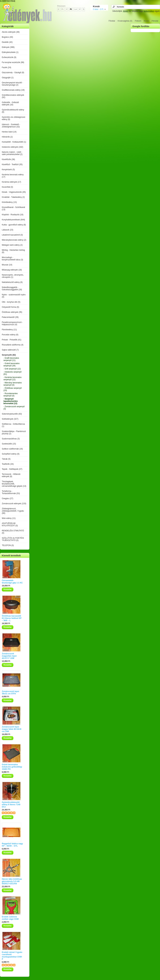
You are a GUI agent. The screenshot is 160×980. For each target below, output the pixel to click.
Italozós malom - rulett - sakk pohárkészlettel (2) (12, 153)
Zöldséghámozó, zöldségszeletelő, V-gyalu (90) (13, 511)
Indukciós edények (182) (12, 147)
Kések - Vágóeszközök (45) (14, 192)
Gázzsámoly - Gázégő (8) (13, 73)
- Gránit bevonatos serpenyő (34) (12, 365)
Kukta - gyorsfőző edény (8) (14, 225)
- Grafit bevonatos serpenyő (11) (11, 359)
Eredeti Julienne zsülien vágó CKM (10, 918)
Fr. (63, 9)
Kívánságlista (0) (125, 21)
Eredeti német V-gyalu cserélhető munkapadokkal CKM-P (12, 956)
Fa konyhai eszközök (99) (13, 62)
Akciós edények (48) (11, 32)
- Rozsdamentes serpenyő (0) (11, 395)
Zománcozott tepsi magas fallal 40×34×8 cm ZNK (12, 729)
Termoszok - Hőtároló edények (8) (11, 475)
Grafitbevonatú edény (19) (13, 90)
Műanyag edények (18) (12, 270)
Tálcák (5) (6, 459)
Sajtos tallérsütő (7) (10, 350)
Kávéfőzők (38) (8, 159)
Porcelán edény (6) (10, 335)
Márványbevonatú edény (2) (14, 240)
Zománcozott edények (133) (14, 504)
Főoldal (112, 21)
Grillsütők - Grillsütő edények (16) (10, 104)
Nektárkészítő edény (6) (12, 282)
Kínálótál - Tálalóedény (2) (13, 197)
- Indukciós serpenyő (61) (12, 373)
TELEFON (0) (8, 545)
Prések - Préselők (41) (12, 340)
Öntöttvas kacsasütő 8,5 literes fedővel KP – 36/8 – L (12, 618)
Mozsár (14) (7, 265)
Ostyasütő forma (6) (10, 307)
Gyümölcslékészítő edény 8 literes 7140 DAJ (11, 805)
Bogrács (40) (7, 37)
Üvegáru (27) (8, 498)
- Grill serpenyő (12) (12, 369)
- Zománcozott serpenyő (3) (14, 408)
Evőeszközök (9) (9, 57)
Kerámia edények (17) (11, 182)
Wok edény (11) (9, 518)
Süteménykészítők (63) (12, 414)
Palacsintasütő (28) (10, 317)
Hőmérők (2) (7, 137)
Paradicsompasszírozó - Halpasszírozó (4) (12, 323)
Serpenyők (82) (9, 355)
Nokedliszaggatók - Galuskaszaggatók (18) (12, 288)
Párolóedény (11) (9, 330)
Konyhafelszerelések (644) (13, 220)
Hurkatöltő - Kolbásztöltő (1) (14, 142)
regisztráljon (149, 11)
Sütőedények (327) (10, 419)
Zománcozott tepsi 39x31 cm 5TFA (10, 693)
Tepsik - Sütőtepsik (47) (12, 469)
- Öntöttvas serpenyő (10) (12, 389)
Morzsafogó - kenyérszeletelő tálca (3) (12, 259)
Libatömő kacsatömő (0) (12, 235)
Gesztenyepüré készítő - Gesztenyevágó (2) (12, 84)
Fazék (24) (6, 67)
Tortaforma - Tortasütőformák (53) (11, 492)
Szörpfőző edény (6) (11, 454)
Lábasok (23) (8, 230)
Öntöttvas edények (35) (12, 312)
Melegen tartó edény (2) (12, 245)
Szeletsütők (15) (9, 444)
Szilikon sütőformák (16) (12, 449)
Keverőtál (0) (7, 187)
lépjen (126, 11)
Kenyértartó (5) (8, 170)
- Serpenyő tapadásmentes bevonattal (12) (11, 401)
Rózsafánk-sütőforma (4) (13, 345)
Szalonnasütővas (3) (11, 439)
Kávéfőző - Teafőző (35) (12, 164)
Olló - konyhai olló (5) (11, 302)
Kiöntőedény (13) (9, 202)
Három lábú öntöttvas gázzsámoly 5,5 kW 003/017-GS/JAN (12, 881)
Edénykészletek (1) (10, 52)
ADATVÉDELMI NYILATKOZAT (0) (10, 524)
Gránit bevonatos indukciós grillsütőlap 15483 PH (12, 767)
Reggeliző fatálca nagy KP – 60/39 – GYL (12, 845)
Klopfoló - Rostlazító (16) (13, 215)
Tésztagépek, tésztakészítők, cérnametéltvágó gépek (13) (14, 484)
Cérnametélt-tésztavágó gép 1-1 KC (12, 582)
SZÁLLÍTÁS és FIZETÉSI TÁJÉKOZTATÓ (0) (13, 539)
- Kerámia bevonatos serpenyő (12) (12, 378)
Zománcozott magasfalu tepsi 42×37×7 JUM (9, 656)
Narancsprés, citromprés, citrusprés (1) (13, 276)
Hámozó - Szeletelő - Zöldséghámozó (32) (11, 126)
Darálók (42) (7, 42)
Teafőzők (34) (8, 464)
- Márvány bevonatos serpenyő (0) (13, 384)
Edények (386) (8, 47)
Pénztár (155, 21)
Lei (76, 9)
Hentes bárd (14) (9, 132)
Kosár (146, 21)
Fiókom (138, 21)
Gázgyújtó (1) (8, 78)
